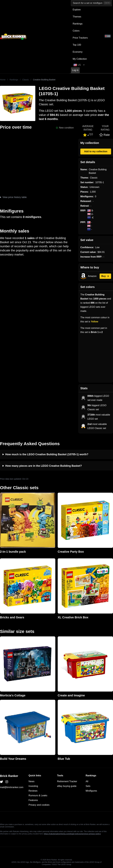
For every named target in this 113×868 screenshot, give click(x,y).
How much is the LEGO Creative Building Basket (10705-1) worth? (47, 454)
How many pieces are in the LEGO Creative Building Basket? (44, 466)
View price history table (15, 197)
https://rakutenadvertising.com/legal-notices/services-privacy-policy (72, 834)
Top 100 (77, 45)
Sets (88, 786)
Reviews (33, 791)
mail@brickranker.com (12, 787)
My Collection (80, 59)
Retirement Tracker (67, 781)
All (87, 781)
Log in (75, 70)
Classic (26, 80)
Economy (78, 52)
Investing (33, 786)
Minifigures (91, 791)
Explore (77, 10)
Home (3, 80)
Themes (77, 17)
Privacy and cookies (39, 805)
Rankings (78, 24)
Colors (76, 31)
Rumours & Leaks (38, 795)
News (31, 781)
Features (33, 800)
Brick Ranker (9, 776)
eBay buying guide (67, 786)
